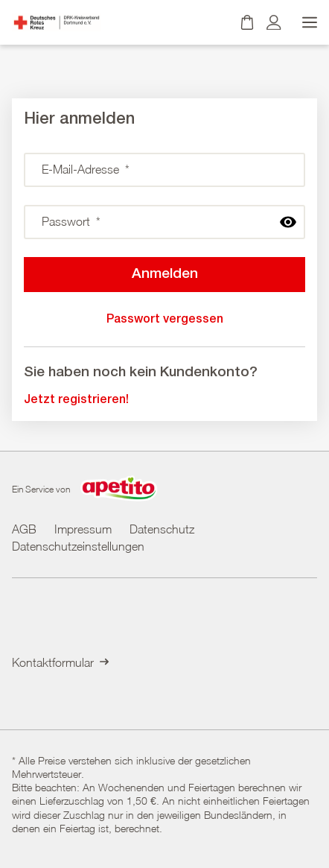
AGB (24, 529)
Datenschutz (162, 529)
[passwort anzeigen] (288, 222)
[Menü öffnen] (308, 22)
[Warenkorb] (247, 22)
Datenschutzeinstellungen (78, 546)
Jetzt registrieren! (76, 400)
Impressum (83, 529)
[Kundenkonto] (274, 22)
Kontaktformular (60, 662)
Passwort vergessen (165, 320)
